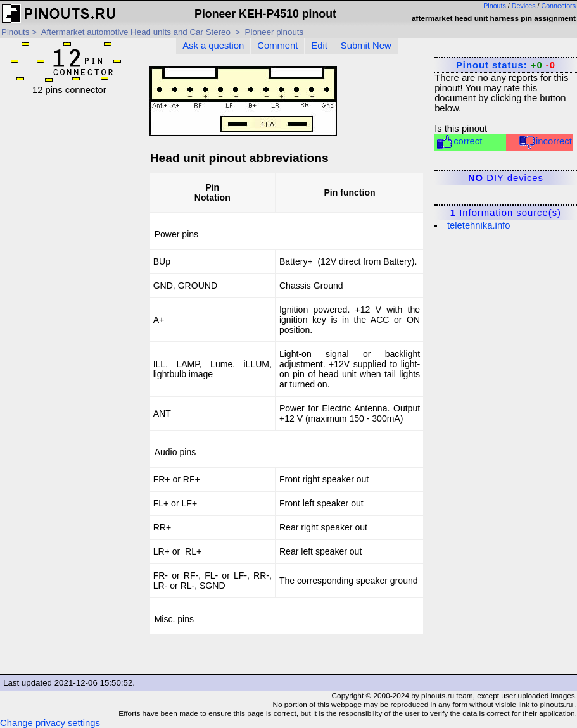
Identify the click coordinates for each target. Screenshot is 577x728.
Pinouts (495, 6)
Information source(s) (506, 213)
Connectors (559, 6)
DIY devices (506, 178)
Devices (524, 6)
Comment (277, 46)
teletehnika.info (479, 225)
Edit (319, 46)
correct (459, 142)
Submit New (366, 46)
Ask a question (213, 46)
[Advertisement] (69, 285)
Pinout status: (506, 65)
